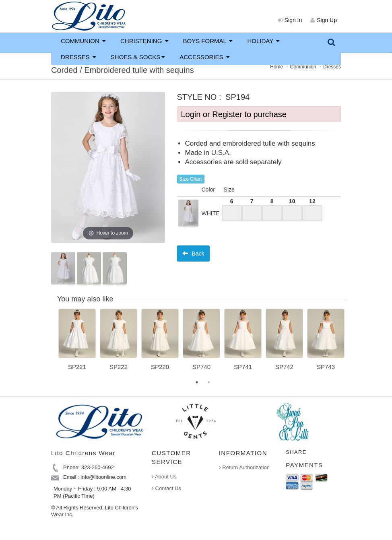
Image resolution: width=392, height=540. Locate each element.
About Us (164, 477)
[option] (77, 342)
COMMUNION (83, 41)
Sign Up (324, 20)
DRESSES (78, 57)
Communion (303, 67)
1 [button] (197, 382)
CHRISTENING (144, 41)
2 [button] (209, 382)
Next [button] (353, 344)
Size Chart (191, 179)
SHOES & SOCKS (138, 57)
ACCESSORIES (205, 57)
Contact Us (166, 488)
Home (276, 67)
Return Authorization (244, 467)
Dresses (332, 67)
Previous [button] (52, 344)
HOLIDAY (263, 41)
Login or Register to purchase (234, 114)
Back (193, 254)
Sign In (290, 20)
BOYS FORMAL (208, 41)
